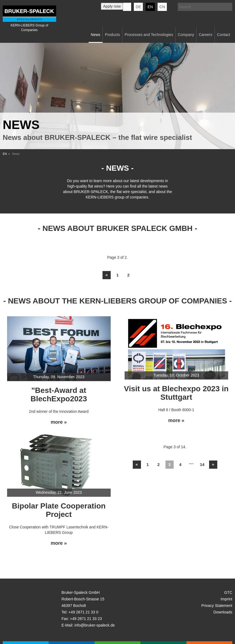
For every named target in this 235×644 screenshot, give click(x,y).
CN (162, 7)
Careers (206, 35)
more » (59, 422)
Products (112, 35)
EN (5, 154)
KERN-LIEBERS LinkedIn (127, 7)
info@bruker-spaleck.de (95, 625)
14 (202, 464)
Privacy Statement (217, 606)
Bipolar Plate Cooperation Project (59, 510)
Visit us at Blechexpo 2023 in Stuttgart (176, 393)
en (150, 7)
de (138, 7)
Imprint (226, 599)
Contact (224, 35)
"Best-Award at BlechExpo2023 (59, 395)
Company (186, 35)
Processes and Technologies (149, 35)
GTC (228, 592)
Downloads (223, 612)
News (96, 35)
